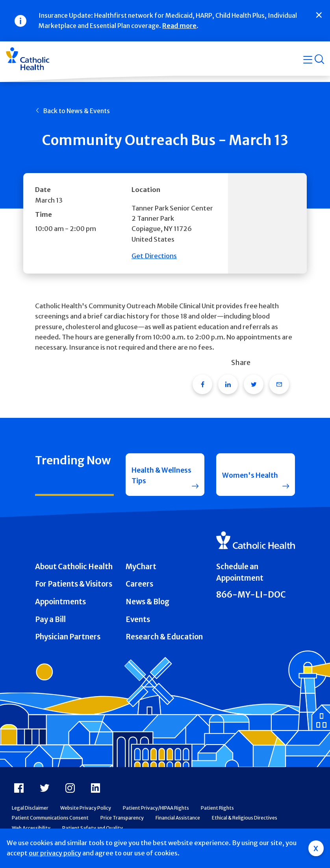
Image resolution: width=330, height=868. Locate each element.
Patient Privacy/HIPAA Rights (156, 812)
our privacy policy (55, 853)
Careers (139, 589)
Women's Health (252, 476)
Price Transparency (122, 822)
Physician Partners (68, 641)
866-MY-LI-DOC (251, 599)
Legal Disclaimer (30, 812)
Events (138, 624)
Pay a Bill (50, 624)
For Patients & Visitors (74, 589)
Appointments (60, 606)
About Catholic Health (74, 571)
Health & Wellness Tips (155, 477)
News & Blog (147, 606)
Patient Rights (217, 812)
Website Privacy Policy (86, 812)
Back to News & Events (76, 111)
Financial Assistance (178, 822)
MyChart (141, 571)
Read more (179, 26)
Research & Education (164, 641)
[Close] (319, 15)
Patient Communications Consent (50, 822)
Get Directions (154, 256)
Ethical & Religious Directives (245, 822)
